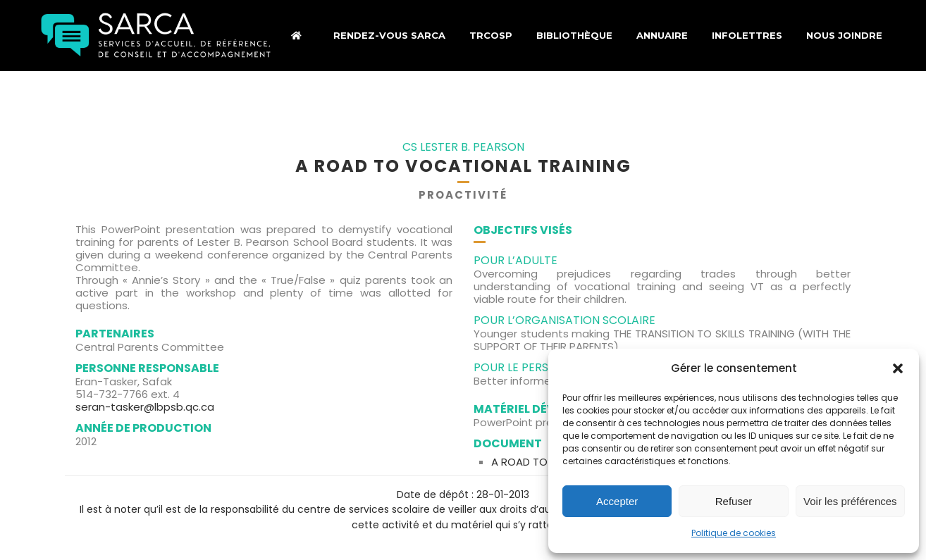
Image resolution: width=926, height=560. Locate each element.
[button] (898, 368)
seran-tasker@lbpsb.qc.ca (145, 407)
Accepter (617, 501)
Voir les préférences (850, 501)
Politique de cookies (734, 533)
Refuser (734, 501)
